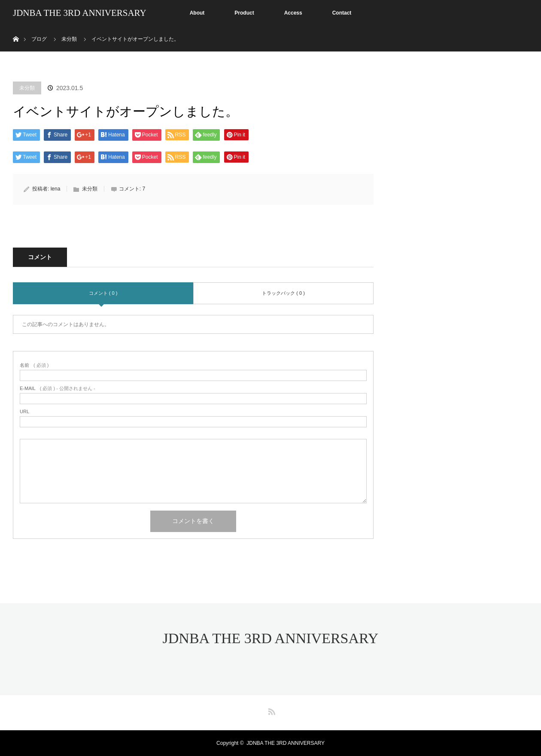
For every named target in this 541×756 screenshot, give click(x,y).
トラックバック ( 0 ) (283, 293)
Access (293, 13)
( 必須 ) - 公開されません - (58, 389)
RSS (270, 710)
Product (244, 13)
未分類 (27, 88)
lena (56, 189)
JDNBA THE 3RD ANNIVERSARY (80, 13)
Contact (342, 13)
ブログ (39, 39)
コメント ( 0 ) (103, 293)
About (197, 13)
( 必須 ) (34, 365)
